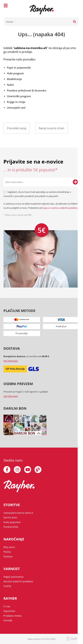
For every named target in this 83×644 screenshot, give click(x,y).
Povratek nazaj (17, 128)
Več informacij (11, 361)
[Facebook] (7, 470)
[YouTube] (28, 470)
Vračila (7, 586)
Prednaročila (11, 527)
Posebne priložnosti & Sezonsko (27, 90)
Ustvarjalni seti (16, 108)
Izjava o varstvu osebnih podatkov (60, 208)
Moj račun (9, 547)
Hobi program (15, 73)
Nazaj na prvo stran (51, 128)
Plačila (7, 552)
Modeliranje (14, 79)
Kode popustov (12, 522)
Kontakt (8, 620)
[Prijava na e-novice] (75, 182)
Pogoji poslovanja (13, 577)
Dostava (8, 556)
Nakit (10, 85)
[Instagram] (17, 470)
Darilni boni (10, 517)
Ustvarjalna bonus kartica (18, 513)
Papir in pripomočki (19, 68)
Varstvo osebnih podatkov (18, 581)
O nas (7, 606)
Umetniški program (19, 96)
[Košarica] (75, 6)
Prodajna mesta (13, 616)
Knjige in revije (16, 102)
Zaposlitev (9, 611)
